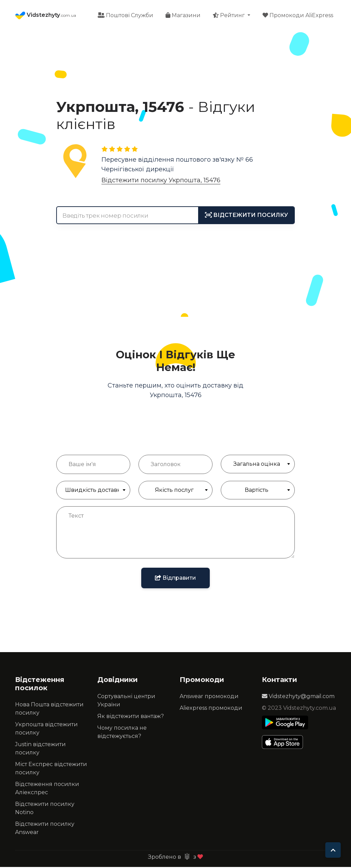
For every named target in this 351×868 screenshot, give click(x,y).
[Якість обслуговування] (175, 491)
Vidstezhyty (46, 16)
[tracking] (246, 216)
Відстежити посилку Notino (45, 809)
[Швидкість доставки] (93, 491)
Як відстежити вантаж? (131, 717)
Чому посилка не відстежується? (122, 733)
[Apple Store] (285, 743)
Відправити (175, 579)
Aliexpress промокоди (211, 709)
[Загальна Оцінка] (258, 465)
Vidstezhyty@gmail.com (298, 697)
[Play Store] (285, 724)
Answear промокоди (209, 697)
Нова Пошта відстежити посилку (49, 710)
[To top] (333, 850)
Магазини (183, 16)
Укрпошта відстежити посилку (46, 730)
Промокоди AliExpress (298, 16)
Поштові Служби (125, 16)
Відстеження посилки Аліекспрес (47, 789)
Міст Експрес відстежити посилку (51, 769)
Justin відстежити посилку (40, 749)
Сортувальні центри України (126, 701)
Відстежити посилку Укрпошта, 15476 (161, 181)
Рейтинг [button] (229, 16)
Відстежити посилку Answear (45, 829)
